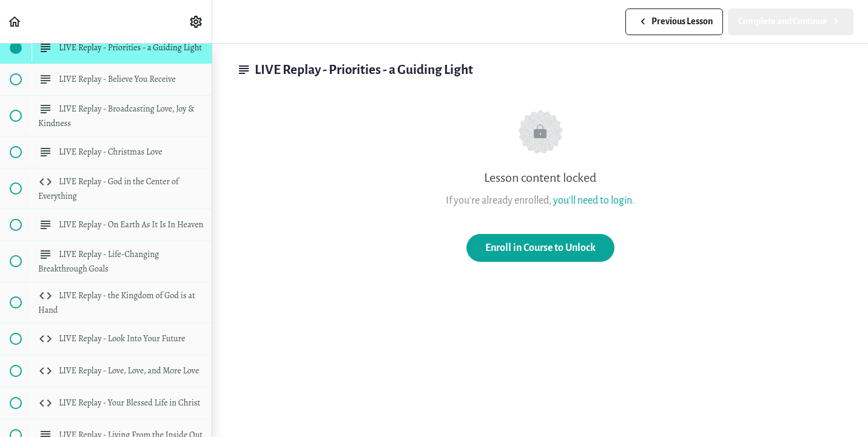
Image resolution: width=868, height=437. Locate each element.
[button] (15, 22)
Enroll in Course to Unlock (540, 248)
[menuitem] (197, 22)
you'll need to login (593, 200)
